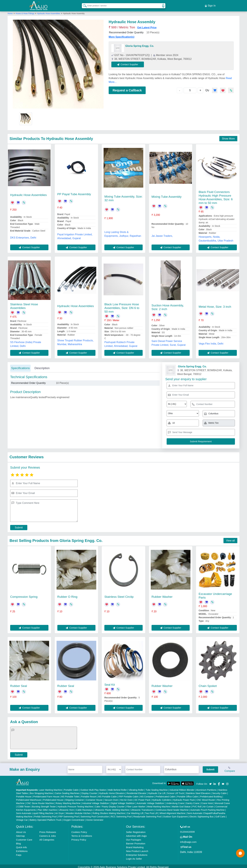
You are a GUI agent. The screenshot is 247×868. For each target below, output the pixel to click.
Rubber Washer (162, 595)
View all (230, 539)
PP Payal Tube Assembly (74, 192)
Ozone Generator (95, 818)
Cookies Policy (79, 830)
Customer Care (24, 838)
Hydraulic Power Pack (184, 798)
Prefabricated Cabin (166, 795)
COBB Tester (24, 805)
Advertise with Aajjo (136, 834)
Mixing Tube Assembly (167, 195)
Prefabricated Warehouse (29, 798)
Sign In (210, 5)
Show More (228, 137)
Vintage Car (22, 818)
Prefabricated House (53, 798)
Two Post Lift (151, 811)
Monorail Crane (222, 801)
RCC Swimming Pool (121, 815)
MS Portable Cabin (108, 795)
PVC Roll (197, 805)
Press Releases (48, 830)
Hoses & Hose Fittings (25, 12)
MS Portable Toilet (70, 795)
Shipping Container (75, 798)
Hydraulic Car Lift (157, 791)
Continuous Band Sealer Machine (172, 808)
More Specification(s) (122, 35)
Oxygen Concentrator (74, 818)
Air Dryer (60, 811)
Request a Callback (127, 88)
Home (10, 12)
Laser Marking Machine (51, 788)
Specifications (20, 366)
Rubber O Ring (67, 595)
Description (42, 366)
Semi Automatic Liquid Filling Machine (35, 811)
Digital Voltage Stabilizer (123, 801)
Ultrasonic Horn (66, 808)
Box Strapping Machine (42, 791)
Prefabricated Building (211, 795)
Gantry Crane (193, 801)
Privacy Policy (79, 838)
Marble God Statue (181, 805)
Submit (19, 526)
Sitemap (20, 834)
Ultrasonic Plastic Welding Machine (112, 808)
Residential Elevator (137, 791)
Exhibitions (22, 849)
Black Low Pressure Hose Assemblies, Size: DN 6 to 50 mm (122, 306)
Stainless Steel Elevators (198, 791)
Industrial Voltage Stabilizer (96, 801)
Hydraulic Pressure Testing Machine (75, 805)
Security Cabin (219, 791)
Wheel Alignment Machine (172, 811)
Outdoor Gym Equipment (175, 815)
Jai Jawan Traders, (162, 234)
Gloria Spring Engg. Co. (140, 44)
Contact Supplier (130, 62)
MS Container (147, 795)
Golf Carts (220, 815)
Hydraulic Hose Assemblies (49, 12)
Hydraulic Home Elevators (112, 791)
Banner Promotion (136, 842)
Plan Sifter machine (47, 808)
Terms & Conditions (82, 834)
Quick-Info (21, 845)
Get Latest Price (147, 26)
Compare (230, 768)
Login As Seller (134, 857)
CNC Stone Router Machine (40, 801)
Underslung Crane (175, 801)
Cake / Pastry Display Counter (110, 805)
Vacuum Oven (111, 798)
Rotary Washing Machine (68, 801)
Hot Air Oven (126, 798)
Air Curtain (208, 805)
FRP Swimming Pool (68, 815)
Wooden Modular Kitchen (78, 811)
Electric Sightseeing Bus (201, 815)
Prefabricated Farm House (46, 795)
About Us (21, 830)
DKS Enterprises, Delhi (23, 236)
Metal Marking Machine (159, 805)
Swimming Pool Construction (95, 815)
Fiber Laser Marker (136, 805)
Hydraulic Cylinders (162, 798)
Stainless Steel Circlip (119, 595)
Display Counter (89, 791)
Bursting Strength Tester (44, 805)
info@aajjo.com (188, 840)
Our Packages (134, 838)
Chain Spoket (208, 684)
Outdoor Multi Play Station (93, 788)
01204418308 (187, 830)
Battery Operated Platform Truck (46, 818)
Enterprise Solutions (137, 853)
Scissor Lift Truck (176, 791)
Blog (18, 842)
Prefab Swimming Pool (45, 815)
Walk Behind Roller (117, 788)
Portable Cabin (71, 788)
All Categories (47, 838)
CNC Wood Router (206, 798)
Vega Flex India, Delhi (211, 342)
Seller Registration (136, 830)
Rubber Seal (19, 684)
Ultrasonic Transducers (142, 808)
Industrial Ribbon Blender (182, 788)
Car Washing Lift (135, 811)
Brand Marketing (135, 845)
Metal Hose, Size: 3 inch (215, 305)
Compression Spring (24, 595)
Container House (94, 798)
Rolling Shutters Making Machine (109, 811)
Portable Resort (89, 795)
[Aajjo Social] (210, 782)
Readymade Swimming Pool (147, 815)
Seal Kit (110, 683)
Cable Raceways (84, 808)
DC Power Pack (142, 798)
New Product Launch (137, 849)
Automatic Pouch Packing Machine (207, 808)
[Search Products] (83, 5)
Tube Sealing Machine (157, 788)
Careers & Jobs (48, 834)
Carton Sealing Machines (67, 791)
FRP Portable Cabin (129, 795)
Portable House (24, 795)
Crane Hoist (207, 801)
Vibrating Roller (136, 788)
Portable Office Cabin (188, 795)
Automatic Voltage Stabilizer (150, 801)
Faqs (19, 853)
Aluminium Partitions (206, 788)
